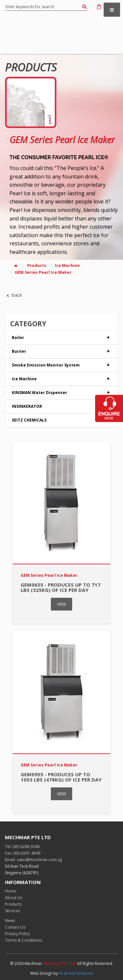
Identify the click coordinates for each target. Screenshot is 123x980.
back (13, 295)
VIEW (61, 604)
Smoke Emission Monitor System (61, 365)
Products (37, 265)
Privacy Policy (17, 934)
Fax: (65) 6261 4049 (23, 853)
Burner (61, 351)
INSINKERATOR (61, 406)
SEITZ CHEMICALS (61, 420)
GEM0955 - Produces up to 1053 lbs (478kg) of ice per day (61, 777)
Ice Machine (67, 265)
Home (11, 891)
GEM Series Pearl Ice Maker (62, 140)
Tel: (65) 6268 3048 (22, 847)
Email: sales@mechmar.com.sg (33, 860)
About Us (14, 898)
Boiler (61, 338)
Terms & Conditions (23, 940)
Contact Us (15, 927)
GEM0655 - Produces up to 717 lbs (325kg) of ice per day (61, 587)
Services (12, 911)
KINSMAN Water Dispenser (61, 393)
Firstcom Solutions (76, 973)
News (10, 921)
